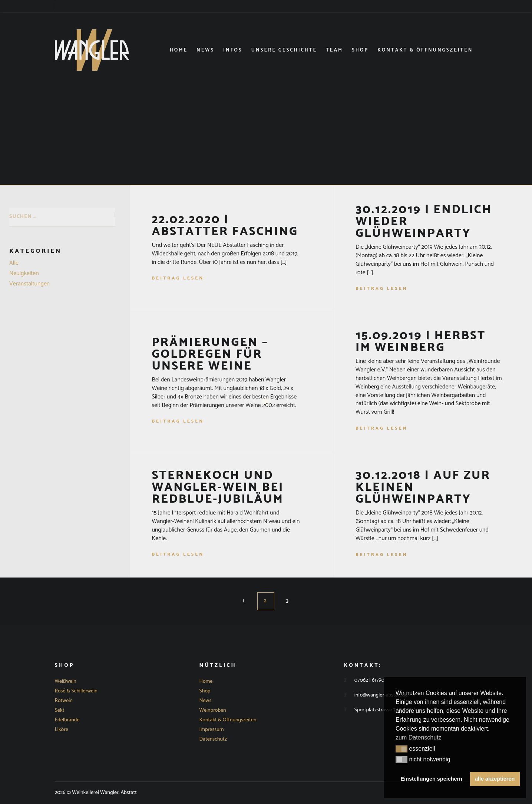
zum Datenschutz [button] (419, 737)
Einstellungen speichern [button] (432, 779)
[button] (402, 749)
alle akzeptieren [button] (495, 779)
